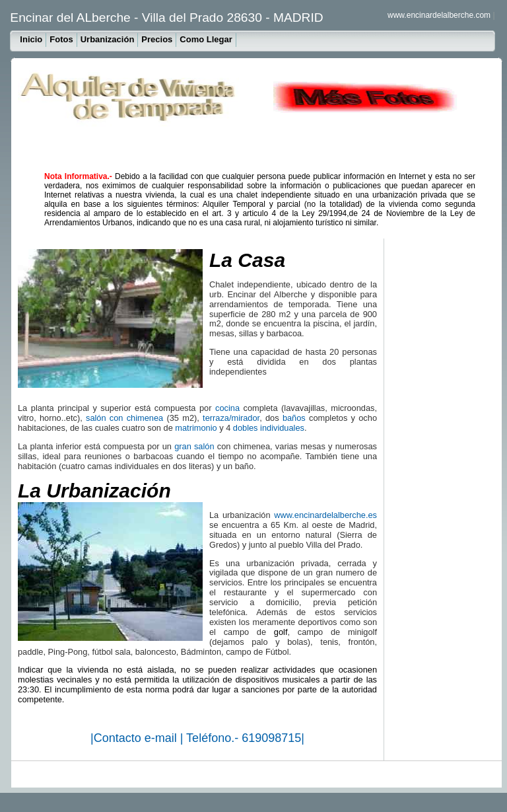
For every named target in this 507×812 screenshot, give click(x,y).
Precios (157, 39)
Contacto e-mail (137, 738)
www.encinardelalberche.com (439, 15)
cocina (227, 408)
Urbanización (108, 39)
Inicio (31, 39)
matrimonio (196, 428)
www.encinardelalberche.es (325, 515)
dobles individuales (269, 428)
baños (294, 418)
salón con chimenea (124, 418)
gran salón (194, 446)
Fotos (61, 39)
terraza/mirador (231, 418)
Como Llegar (206, 39)
